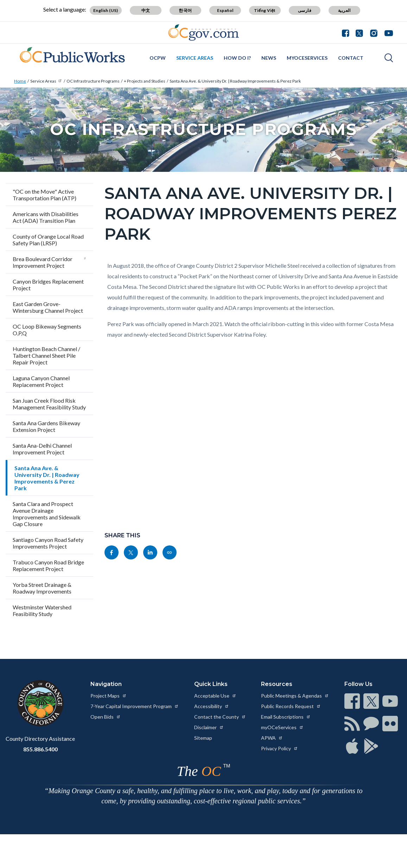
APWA (272, 738)
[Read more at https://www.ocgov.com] (40, 703)
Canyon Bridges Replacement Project (48, 285)
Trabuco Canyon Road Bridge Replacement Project (48, 565)
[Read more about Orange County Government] (203, 33)
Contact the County (220, 717)
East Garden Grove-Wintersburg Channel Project (48, 307)
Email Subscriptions (286, 717)
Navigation (106, 684)
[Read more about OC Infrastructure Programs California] (69, 57)
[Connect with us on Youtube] (387, 32)
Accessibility (212, 706)
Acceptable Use (215, 696)
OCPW (158, 58)
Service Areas (195, 58)
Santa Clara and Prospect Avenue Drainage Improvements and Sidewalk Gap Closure (47, 514)
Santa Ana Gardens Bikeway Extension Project (46, 426)
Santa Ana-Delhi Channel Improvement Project (42, 449)
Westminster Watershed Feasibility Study (42, 610)
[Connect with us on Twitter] (359, 32)
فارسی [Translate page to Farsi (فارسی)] (305, 10)
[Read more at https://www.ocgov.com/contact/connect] (352, 701)
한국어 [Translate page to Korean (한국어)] (185, 10)
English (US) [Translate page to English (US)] (106, 10)
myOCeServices (307, 58)
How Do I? (237, 58)
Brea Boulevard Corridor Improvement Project (49, 262)
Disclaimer (209, 727)
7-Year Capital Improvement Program (135, 706)
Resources (277, 684)
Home (20, 81)
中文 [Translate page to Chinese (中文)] (146, 10)
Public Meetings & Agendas (295, 696)
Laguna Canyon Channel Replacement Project (41, 381)
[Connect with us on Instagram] (374, 32)
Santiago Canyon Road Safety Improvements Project (48, 543)
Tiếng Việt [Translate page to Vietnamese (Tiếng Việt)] (265, 10)
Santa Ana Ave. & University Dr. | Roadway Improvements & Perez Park (235, 81)
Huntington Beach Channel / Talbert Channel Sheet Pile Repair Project (46, 355)
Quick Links (211, 684)
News (269, 58)
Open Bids (106, 717)
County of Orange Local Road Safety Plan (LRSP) (48, 240)
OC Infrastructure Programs (93, 81)
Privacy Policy (279, 748)
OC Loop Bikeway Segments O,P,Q (47, 330)
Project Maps (109, 696)
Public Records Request (291, 706)
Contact (351, 58)
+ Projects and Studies (145, 81)
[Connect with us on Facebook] (347, 32)
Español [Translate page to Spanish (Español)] (225, 10)
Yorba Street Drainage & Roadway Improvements (42, 588)
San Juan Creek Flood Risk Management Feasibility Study (49, 404)
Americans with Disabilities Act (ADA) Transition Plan (46, 217)
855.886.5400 (40, 749)
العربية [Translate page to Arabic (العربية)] (344, 10)
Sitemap (203, 738)
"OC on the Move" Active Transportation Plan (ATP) (45, 195)
